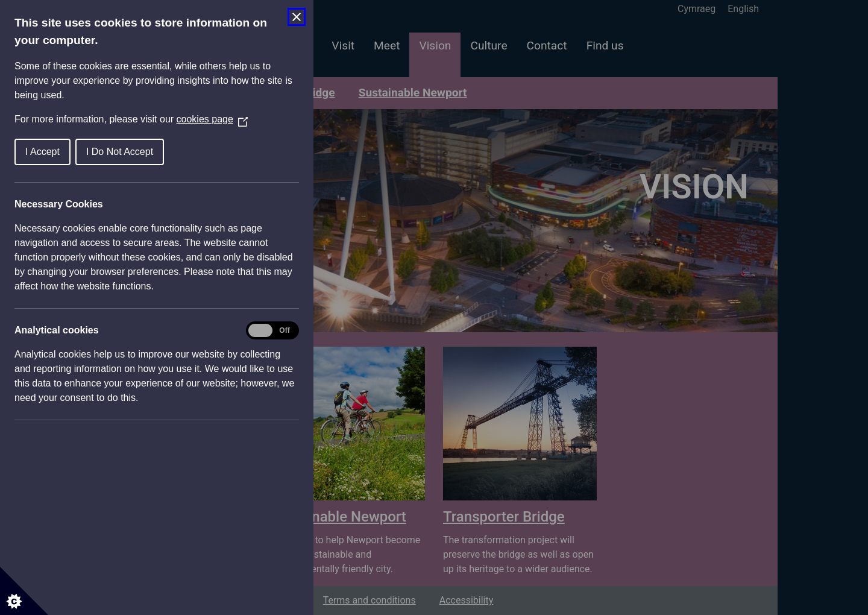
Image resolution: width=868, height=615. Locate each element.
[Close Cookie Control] (297, 17)
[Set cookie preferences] (24, 591)
